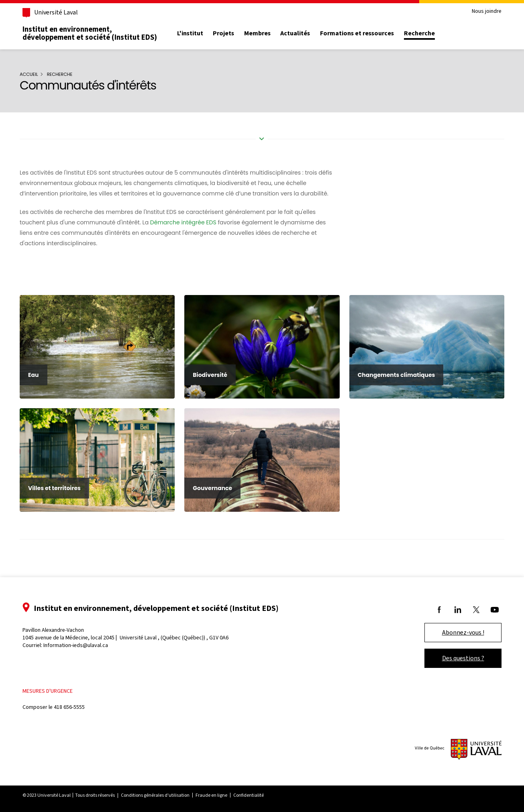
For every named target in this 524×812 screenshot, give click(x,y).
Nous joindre (487, 11)
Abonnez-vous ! (463, 632)
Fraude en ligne (211, 795)
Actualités (295, 33)
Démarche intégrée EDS (183, 222)
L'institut (190, 33)
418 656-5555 (69, 707)
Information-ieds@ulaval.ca (76, 645)
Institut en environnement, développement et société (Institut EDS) (90, 33)
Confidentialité (249, 795)
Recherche (419, 33)
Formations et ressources (357, 33)
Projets (223, 33)
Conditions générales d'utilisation (155, 795)
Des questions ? (463, 658)
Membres (257, 33)
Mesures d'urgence (48, 691)
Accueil (29, 74)
